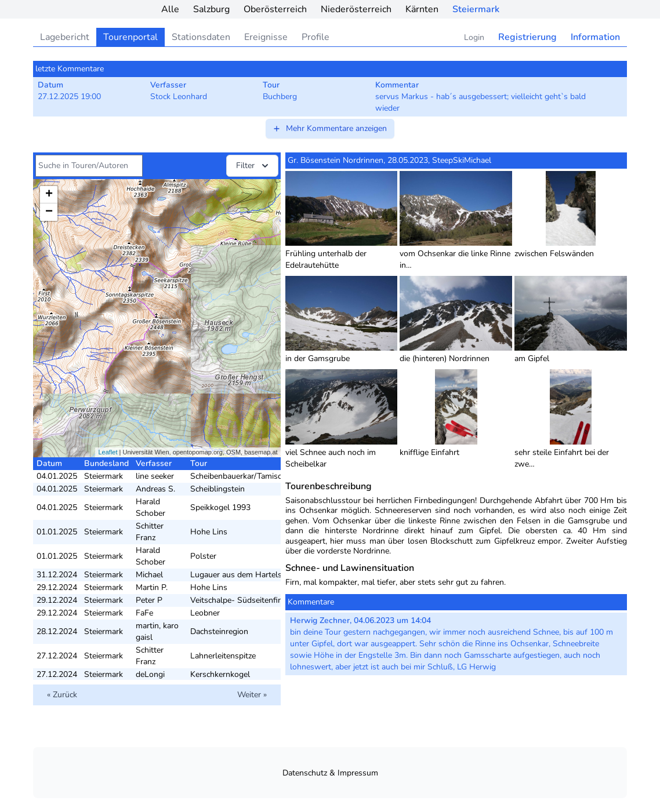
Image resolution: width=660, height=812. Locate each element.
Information (595, 37)
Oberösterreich (275, 9)
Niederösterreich (356, 9)
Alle (170, 9)
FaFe (144, 613)
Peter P (149, 600)
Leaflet (108, 452)
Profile (316, 37)
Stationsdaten (201, 37)
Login (474, 37)
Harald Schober (151, 507)
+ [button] (49, 195)
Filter (253, 166)
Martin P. (152, 587)
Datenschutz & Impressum (330, 773)
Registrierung (527, 37)
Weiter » (252, 695)
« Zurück (62, 695)
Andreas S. (155, 489)
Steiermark (476, 9)
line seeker (155, 476)
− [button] (49, 212)
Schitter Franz (150, 532)
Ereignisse (266, 37)
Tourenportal (130, 37)
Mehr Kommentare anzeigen (329, 128)
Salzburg (211, 9)
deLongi (150, 674)
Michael (149, 575)
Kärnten (422, 9)
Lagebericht (65, 37)
